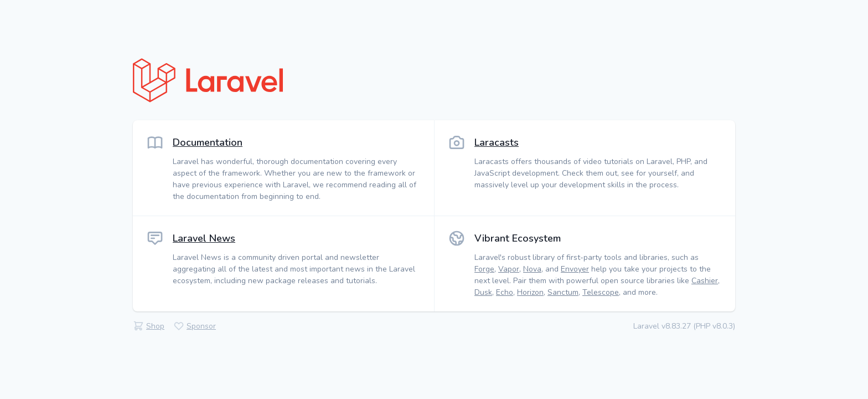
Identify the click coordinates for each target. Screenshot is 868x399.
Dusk (483, 292)
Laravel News (204, 238)
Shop (155, 326)
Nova (532, 269)
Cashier (705, 281)
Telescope (601, 292)
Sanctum (563, 292)
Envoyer (575, 269)
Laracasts (497, 142)
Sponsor (201, 326)
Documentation (208, 142)
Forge (484, 269)
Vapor (509, 269)
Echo (505, 292)
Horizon (530, 292)
